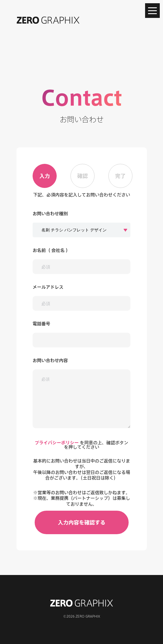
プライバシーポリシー (57, 443)
